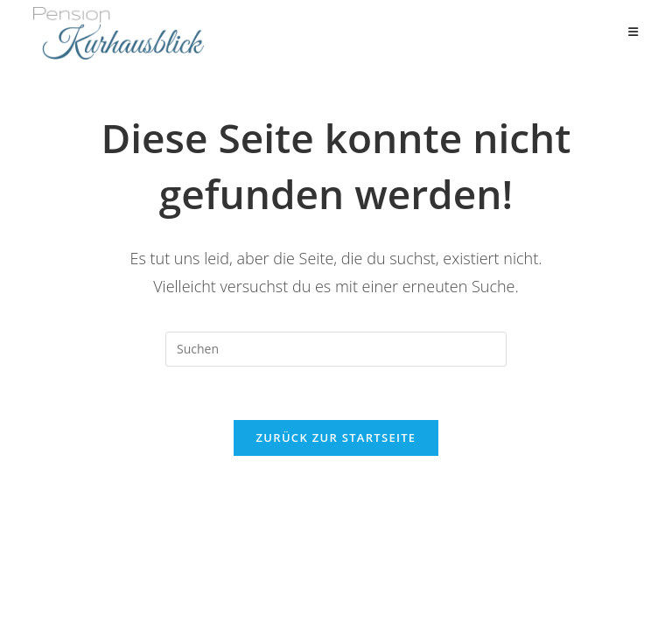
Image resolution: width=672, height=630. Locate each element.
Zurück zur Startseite (336, 437)
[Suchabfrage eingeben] (336, 349)
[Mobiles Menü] (633, 32)
